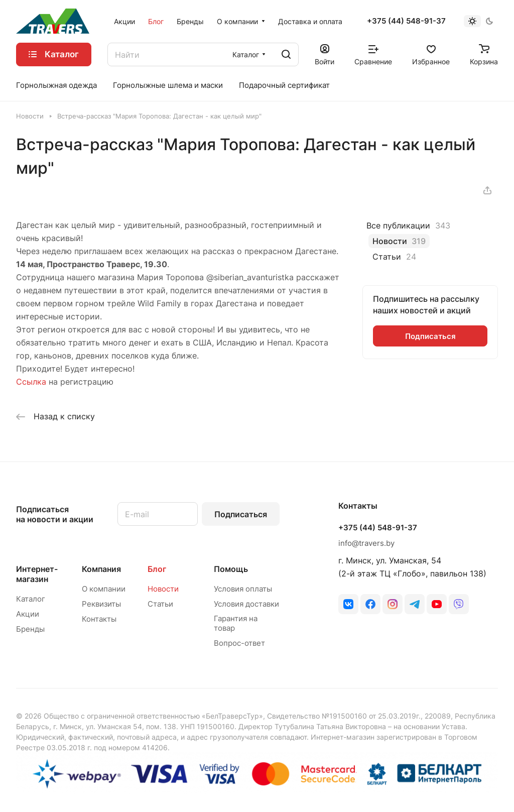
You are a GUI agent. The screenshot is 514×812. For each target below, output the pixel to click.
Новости (163, 589)
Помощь (231, 569)
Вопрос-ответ (239, 643)
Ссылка (31, 382)
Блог (157, 569)
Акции (28, 614)
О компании (104, 589)
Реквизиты (101, 604)
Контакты (99, 619)
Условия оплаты (243, 589)
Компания (101, 569)
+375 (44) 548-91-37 (406, 21)
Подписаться (241, 514)
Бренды (30, 629)
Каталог (31, 599)
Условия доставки (246, 604)
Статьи (160, 604)
